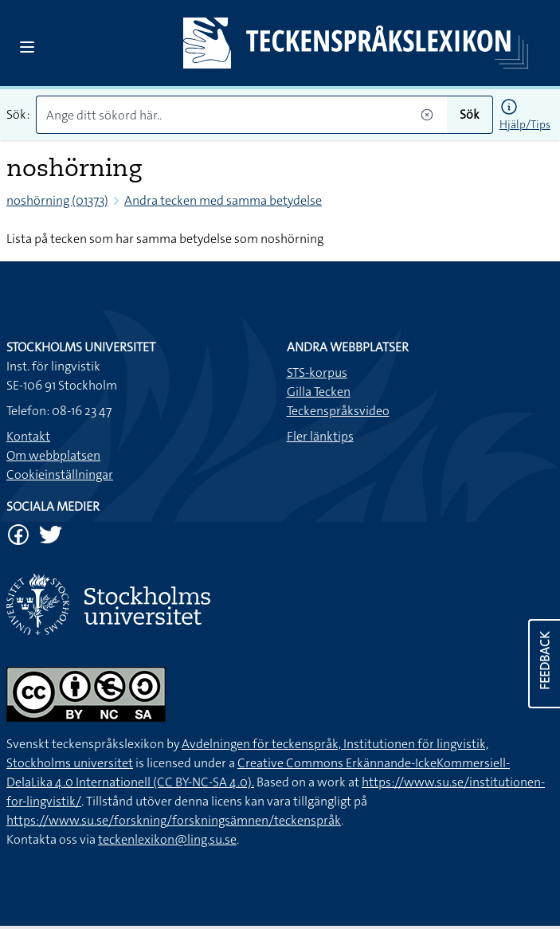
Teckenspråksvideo (338, 411)
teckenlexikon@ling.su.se (167, 839)
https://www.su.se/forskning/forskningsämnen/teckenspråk (174, 820)
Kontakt (28, 436)
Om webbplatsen (53, 455)
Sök (470, 114)
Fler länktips (320, 436)
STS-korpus (317, 372)
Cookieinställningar (60, 474)
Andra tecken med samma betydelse (223, 200)
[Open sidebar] (27, 47)
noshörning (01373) (57, 200)
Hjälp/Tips (525, 124)
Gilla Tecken (319, 392)
